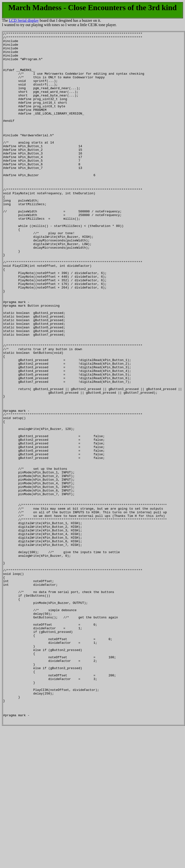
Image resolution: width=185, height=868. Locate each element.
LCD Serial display (24, 20)
